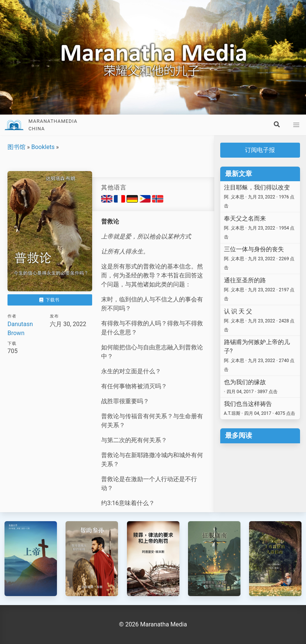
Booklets (43, 147)
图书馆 (16, 147)
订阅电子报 (260, 150)
